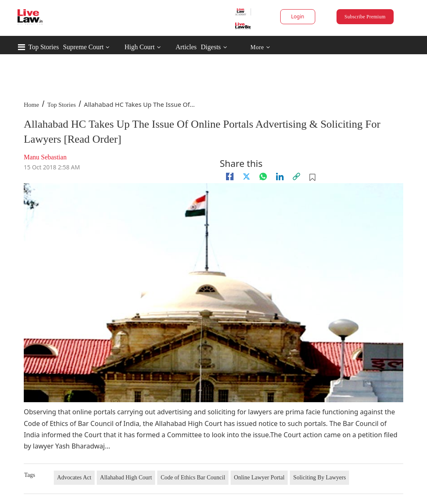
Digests (211, 47)
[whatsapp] (263, 176)
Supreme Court (83, 47)
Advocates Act (74, 478)
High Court (139, 47)
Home (31, 105)
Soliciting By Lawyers (319, 478)
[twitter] (246, 176)
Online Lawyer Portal (259, 478)
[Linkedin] (280, 176)
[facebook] (230, 176)
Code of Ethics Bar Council (193, 478)
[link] (296, 176)
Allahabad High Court (126, 478)
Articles (186, 47)
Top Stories (44, 47)
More (260, 47)
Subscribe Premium (365, 17)
